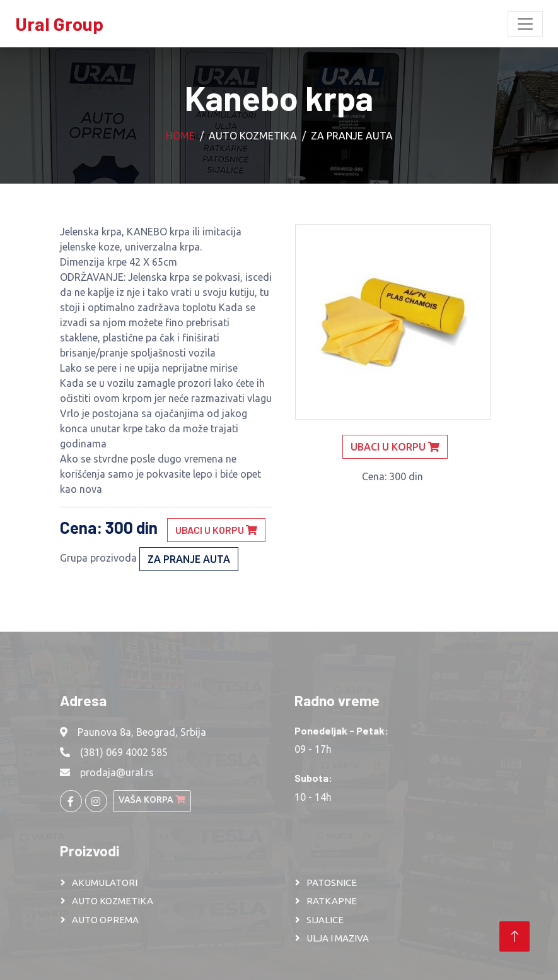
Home (180, 136)
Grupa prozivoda (98, 558)
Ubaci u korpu (216, 530)
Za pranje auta (352, 136)
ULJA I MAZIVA (338, 938)
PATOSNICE (332, 883)
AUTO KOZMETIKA (113, 901)
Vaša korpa (152, 800)
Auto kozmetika (253, 136)
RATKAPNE (332, 901)
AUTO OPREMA (105, 920)
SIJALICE (325, 920)
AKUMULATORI (105, 883)
